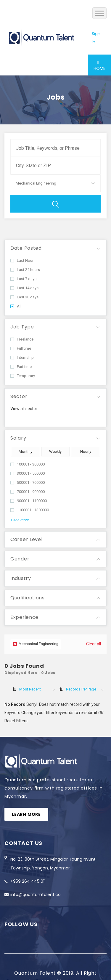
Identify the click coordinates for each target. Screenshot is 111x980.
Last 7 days (23, 279)
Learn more (26, 814)
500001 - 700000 (28, 482)
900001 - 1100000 (29, 501)
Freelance (22, 339)
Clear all (94, 644)
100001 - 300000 (28, 464)
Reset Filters (16, 721)
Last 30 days (24, 297)
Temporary (23, 376)
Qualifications (28, 598)
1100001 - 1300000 (30, 510)
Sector (19, 396)
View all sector (24, 409)
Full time (21, 348)
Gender (20, 559)
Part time (21, 367)
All (16, 306)
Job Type (22, 327)
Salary (18, 438)
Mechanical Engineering (36, 644)
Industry (21, 578)
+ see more (20, 520)
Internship (22, 357)
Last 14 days (24, 288)
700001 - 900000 (28, 492)
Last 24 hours (25, 270)
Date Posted (26, 248)
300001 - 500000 (28, 473)
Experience (24, 617)
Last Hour (22, 260)
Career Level (26, 539)
